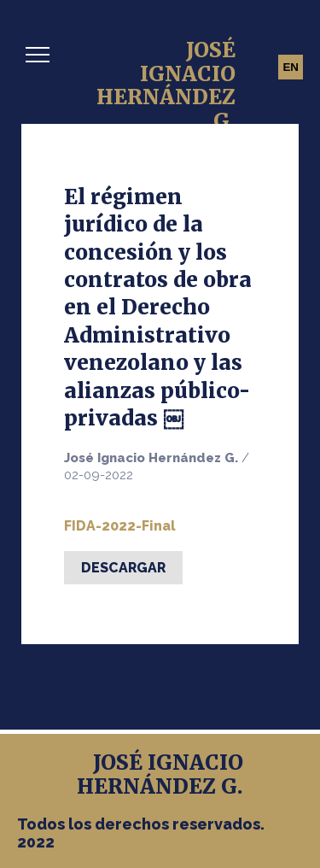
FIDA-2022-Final (120, 526)
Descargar (123, 568)
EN (291, 67)
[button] (38, 55)
